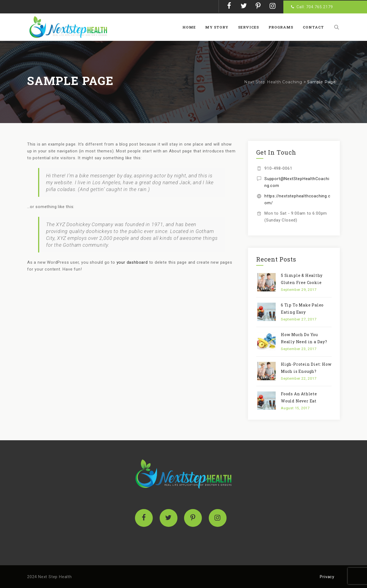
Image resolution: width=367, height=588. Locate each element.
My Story (220, 27)
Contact (316, 27)
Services (251, 27)
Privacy (327, 577)
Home (192, 27)
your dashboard (132, 262)
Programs (283, 27)
